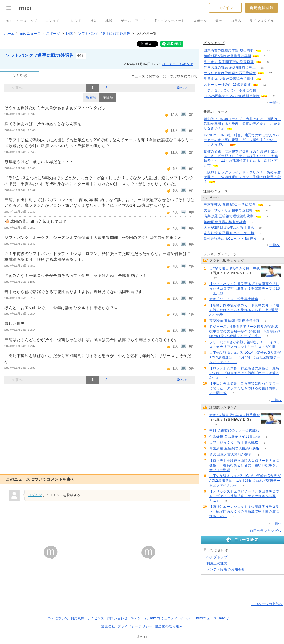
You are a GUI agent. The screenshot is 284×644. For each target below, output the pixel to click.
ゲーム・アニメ (133, 21)
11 (266, 56)
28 (262, 68)
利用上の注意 (217, 563)
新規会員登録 (261, 8)
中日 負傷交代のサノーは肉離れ (234, 430)
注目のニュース (216, 191)
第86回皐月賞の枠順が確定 (225, 222)
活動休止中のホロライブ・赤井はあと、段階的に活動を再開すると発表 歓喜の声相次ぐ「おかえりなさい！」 (242, 124)
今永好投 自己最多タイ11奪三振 (229, 233)
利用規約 (78, 618)
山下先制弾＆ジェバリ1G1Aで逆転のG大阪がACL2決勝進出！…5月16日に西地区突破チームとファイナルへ (245, 357)
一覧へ (275, 103)
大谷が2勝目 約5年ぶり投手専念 (229, 228)
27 (261, 228)
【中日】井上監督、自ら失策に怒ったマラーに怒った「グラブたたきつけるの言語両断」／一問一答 (244, 388)
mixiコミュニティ (164, 618)
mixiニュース (30, 34)
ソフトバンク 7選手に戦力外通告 (104, 34)
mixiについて (58, 618)
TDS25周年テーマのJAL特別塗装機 (232, 96)
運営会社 (108, 626)
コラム (236, 21)
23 (268, 50)
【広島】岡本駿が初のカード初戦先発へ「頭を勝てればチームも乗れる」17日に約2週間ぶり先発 (244, 310)
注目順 (108, 97)
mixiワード (228, 618)
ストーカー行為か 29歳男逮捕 (227, 85)
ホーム (9, 34)
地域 (109, 21)
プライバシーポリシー (135, 626)
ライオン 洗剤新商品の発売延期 (229, 62)
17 (270, 73)
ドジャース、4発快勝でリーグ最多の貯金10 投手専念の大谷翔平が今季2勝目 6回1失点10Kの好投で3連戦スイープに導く (246, 331)
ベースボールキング (178, 64)
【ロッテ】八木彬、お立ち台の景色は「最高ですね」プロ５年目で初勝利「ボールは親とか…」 (244, 373)
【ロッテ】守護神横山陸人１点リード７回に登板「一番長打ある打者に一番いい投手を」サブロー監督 (244, 465)
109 (263, 91)
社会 (94, 21)
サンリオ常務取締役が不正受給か (230, 73)
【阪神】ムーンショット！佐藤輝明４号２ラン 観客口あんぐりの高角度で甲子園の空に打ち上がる (244, 511)
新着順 (91, 97)
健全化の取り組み (169, 626)
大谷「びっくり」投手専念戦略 (228, 210)
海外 (219, 21)
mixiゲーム (139, 618)
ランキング (212, 254)
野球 (69, 34)
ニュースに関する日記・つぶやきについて (165, 76)
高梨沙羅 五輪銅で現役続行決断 (229, 216)
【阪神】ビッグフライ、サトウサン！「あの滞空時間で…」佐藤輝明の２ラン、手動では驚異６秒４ (242, 177)
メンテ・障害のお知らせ (226, 569)
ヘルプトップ (217, 557)
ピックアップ (214, 43)
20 (265, 85)
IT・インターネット (169, 21)
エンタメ (52, 21)
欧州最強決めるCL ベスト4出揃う (230, 239)
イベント (187, 618)
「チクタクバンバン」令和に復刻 (230, 90)
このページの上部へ (267, 604)
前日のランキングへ (266, 531)
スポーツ (200, 21)
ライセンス (96, 618)
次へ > (182, 88)
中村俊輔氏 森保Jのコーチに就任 (230, 204)
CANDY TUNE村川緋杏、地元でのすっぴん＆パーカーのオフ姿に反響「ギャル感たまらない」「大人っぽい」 (242, 140)
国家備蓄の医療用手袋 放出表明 (229, 50)
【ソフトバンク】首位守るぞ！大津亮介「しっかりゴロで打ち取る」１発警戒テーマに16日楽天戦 (245, 289)
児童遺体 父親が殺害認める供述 (229, 79)
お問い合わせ (117, 618)
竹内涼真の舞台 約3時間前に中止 (230, 67)
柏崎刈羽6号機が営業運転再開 (227, 56)
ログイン (225, 8)
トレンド (74, 21)
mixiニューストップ (21, 21)
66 (268, 79)
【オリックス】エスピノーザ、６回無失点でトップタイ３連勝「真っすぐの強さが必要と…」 (244, 496)
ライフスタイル (262, 21)
